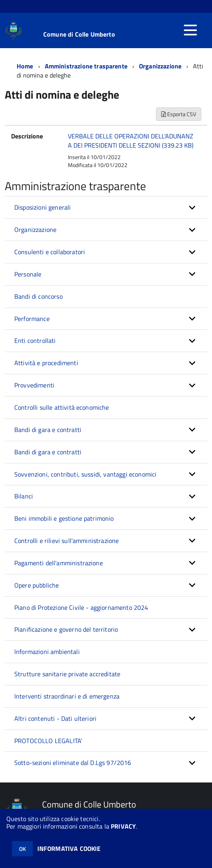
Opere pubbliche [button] (37, 585)
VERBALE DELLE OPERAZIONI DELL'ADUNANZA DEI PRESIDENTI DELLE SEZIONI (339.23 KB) (131, 141)
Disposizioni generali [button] (42, 207)
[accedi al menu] (190, 30)
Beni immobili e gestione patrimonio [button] (64, 518)
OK (22, 849)
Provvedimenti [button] (34, 385)
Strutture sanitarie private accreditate (67, 674)
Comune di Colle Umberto (79, 34)
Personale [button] (28, 274)
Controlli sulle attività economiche (62, 407)
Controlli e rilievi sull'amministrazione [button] (66, 541)
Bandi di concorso (39, 296)
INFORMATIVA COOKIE (69, 849)
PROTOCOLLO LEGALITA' (48, 741)
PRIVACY (123, 826)
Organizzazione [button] (35, 230)
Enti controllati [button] (35, 341)
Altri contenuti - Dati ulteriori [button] (55, 718)
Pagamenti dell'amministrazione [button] (59, 563)
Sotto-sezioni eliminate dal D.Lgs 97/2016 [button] (73, 763)
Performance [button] (32, 319)
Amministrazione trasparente (86, 66)
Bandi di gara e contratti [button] (48, 430)
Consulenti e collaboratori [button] (50, 252)
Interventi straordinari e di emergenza (67, 696)
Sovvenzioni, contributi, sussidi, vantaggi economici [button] (85, 474)
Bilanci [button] (24, 496)
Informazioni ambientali (47, 652)
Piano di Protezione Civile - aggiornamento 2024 (81, 607)
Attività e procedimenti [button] (46, 363)
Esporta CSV (179, 114)
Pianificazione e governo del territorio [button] (66, 629)
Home (25, 66)
